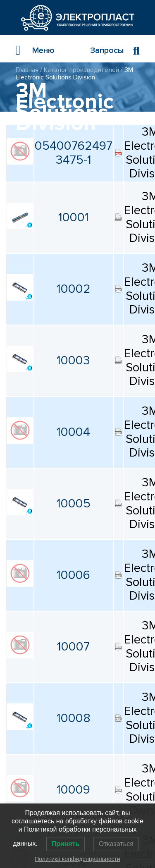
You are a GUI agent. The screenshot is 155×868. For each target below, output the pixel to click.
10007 (73, 647)
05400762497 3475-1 (74, 153)
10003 (73, 361)
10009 (73, 790)
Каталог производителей (81, 70)
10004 (73, 432)
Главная (27, 70)
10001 (74, 218)
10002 (74, 289)
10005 (74, 504)
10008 (74, 718)
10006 (73, 575)
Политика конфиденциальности (77, 859)
